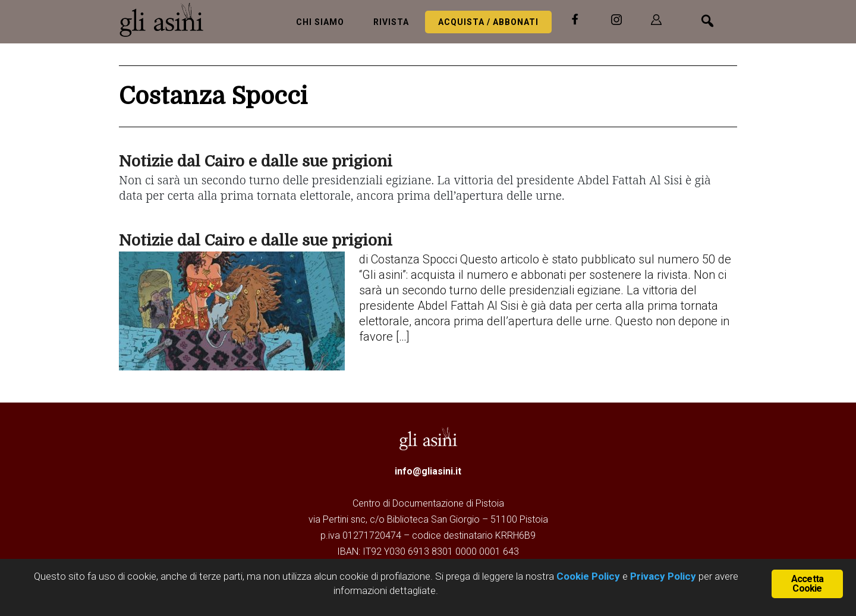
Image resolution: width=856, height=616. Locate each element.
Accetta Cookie (807, 584)
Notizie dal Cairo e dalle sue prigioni (256, 161)
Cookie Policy (587, 576)
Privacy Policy (663, 576)
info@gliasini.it (428, 471)
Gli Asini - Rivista (166, 20)
